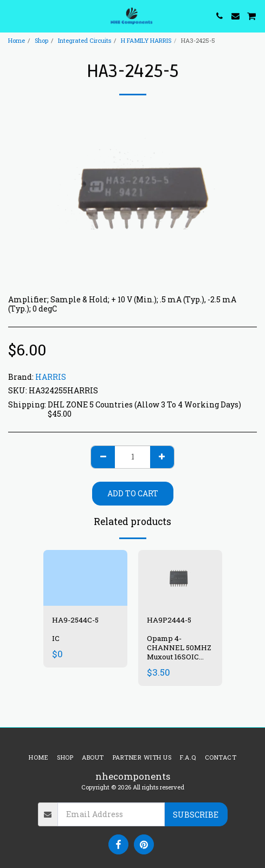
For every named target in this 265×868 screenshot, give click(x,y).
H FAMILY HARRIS (146, 40)
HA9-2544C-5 (75, 620)
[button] (12, 16)
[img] (85, 578)
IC (56, 638)
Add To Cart (133, 493)
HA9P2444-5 (169, 620)
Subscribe (196, 815)
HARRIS (51, 377)
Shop (41, 40)
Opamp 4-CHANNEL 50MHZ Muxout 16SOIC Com (179, 652)
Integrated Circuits (85, 40)
